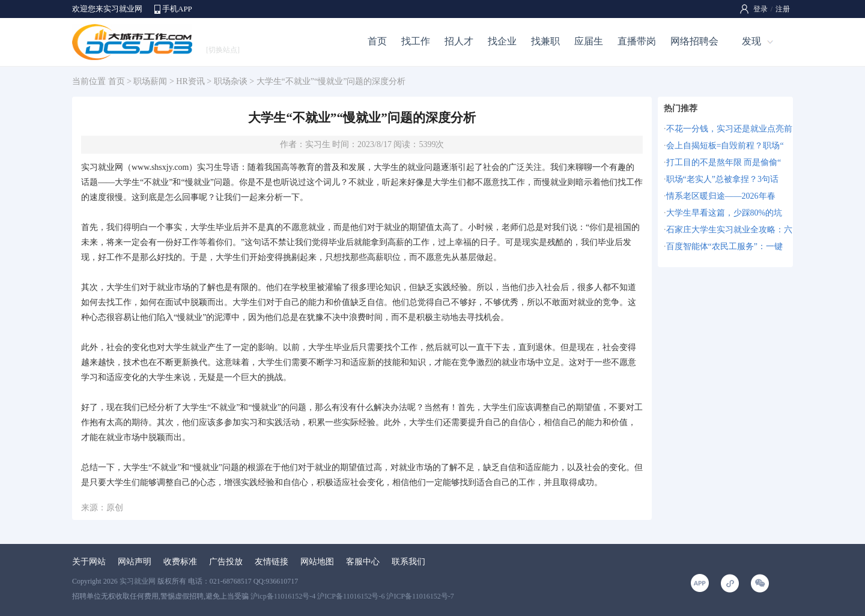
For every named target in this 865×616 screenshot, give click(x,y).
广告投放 (226, 562)
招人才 (459, 41)
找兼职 (545, 41)
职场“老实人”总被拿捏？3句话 (722, 179)
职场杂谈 (231, 81)
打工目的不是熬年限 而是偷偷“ (724, 162)
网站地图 (317, 562)
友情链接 (272, 562)
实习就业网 (138, 581)
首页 (377, 41)
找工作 (416, 41)
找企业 (502, 41)
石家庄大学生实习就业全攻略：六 (729, 230)
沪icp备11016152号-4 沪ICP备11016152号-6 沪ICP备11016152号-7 (352, 596)
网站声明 (135, 562)
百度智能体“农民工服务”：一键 (724, 246)
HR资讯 (190, 81)
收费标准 (180, 562)
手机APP (177, 9)
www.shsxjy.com (160, 167)
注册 (783, 9)
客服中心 (363, 562)
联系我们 (408, 562)
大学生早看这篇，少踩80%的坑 (724, 213)
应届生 (589, 41)
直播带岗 (637, 41)
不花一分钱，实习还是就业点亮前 (729, 129)
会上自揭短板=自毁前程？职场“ (725, 146)
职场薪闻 (150, 81)
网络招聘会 (694, 41)
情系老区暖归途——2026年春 (721, 196)
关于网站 (89, 562)
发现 (751, 41)
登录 (760, 9)
